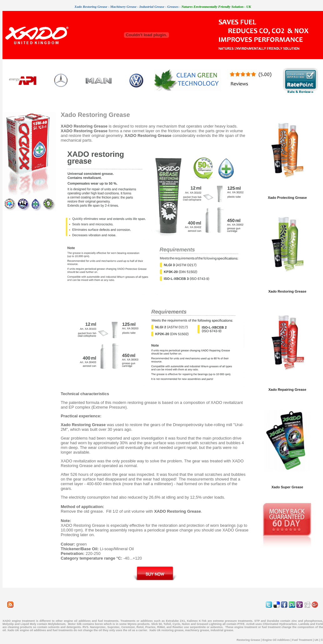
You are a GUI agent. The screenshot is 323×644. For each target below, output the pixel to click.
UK (317, 640)
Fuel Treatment (302, 640)
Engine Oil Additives (276, 640)
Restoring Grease (248, 640)
